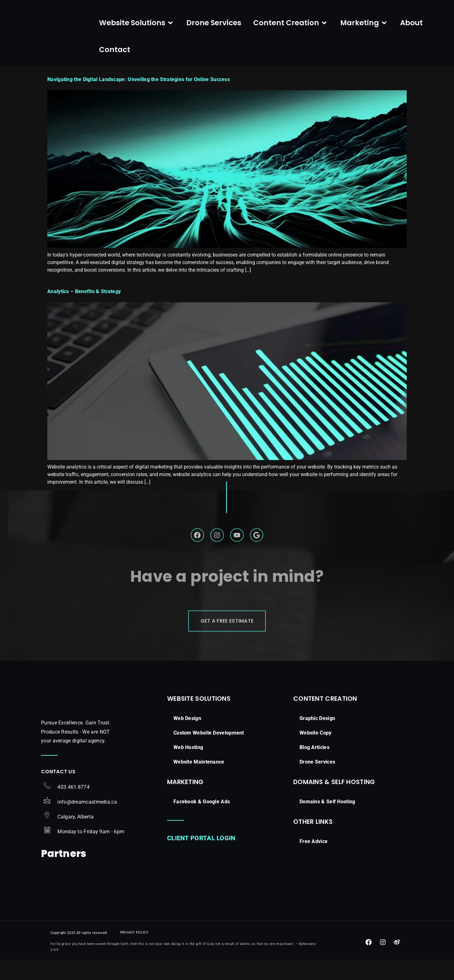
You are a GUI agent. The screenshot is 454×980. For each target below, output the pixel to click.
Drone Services (317, 805)
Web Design (187, 761)
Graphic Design (317, 761)
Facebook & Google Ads (202, 844)
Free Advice (314, 884)
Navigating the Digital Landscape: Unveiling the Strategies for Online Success (139, 117)
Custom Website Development (209, 776)
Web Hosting (188, 790)
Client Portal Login (201, 881)
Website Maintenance (199, 805)
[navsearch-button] (439, 25)
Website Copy (316, 776)
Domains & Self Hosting (327, 844)
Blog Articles (314, 790)
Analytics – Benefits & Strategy (84, 329)
